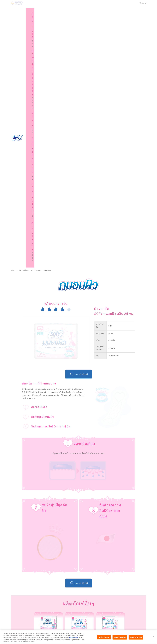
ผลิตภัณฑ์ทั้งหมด (135, 518)
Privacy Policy (73, 638)
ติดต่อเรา (106, 626)
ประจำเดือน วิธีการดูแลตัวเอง (63, 469)
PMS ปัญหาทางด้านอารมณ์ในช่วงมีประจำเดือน (28, 469)
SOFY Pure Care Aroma (44, 557)
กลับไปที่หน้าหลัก (79, 436)
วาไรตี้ (90, 469)
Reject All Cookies (120, 637)
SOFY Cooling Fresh (73, 531)
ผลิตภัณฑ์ (19, 600)
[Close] (154, 637)
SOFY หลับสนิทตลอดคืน (47, 531)
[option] (48, 375)
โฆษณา (86, 600)
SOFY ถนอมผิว (16, 534)
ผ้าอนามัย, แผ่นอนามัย (130, 469)
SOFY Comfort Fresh (18, 557)
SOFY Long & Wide (69, 557)
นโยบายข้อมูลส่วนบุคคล (93, 626)
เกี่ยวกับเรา (51, 626)
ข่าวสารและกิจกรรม (56, 600)
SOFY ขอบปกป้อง (119, 531)
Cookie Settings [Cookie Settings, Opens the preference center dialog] (104, 637)
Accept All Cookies (136, 637)
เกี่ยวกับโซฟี (19, 606)
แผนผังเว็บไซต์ (54, 606)
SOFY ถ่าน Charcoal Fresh (20, 531)
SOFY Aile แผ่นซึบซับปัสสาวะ (20, 568)
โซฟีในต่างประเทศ (89, 606)
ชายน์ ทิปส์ (120, 600)
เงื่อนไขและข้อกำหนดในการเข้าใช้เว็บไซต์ (70, 626)
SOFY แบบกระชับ (97, 531)
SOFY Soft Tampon (17, 545)
